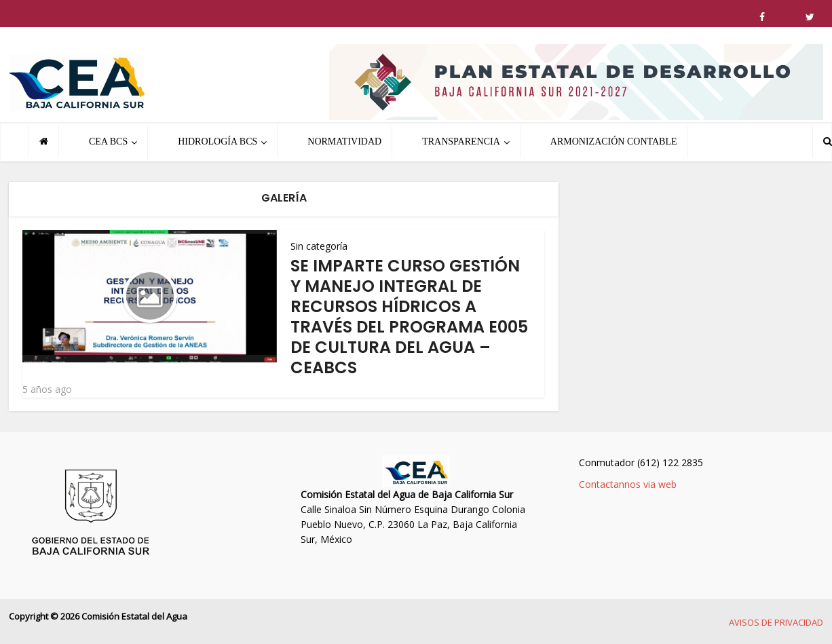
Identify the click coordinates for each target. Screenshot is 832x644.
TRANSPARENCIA (461, 141)
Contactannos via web (628, 484)
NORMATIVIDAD (344, 141)
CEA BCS (108, 141)
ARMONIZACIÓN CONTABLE (614, 141)
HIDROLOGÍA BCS (218, 141)
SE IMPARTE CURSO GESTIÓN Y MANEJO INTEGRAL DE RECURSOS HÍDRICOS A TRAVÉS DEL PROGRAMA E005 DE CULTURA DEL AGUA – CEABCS (409, 317)
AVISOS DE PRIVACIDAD (776, 622)
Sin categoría (319, 246)
